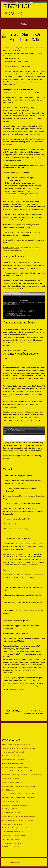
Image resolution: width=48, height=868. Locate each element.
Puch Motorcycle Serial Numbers (12, 843)
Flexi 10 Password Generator (11, 847)
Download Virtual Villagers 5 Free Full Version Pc (34, 714)
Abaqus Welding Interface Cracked (13, 832)
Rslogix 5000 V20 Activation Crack (13, 782)
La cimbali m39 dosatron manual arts (30, 412)
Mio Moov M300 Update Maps (14, 712)
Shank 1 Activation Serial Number (12, 756)
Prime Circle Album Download (11, 801)
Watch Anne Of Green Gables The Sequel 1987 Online (19, 748)
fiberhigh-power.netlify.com (13, 48)
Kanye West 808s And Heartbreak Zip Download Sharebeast (21, 794)
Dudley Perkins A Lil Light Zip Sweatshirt (14, 835)
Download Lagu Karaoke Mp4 (11, 779)
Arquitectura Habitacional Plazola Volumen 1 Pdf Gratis (19, 771)
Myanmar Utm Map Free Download (13, 752)
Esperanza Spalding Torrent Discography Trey (16, 744)
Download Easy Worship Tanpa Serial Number (16, 828)
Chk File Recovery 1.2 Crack (11, 813)
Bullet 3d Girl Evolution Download (12, 763)
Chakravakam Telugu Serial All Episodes (14, 805)
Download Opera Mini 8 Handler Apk (13, 760)
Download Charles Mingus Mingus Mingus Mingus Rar (19, 817)
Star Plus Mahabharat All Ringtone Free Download (18, 820)
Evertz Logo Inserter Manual (11, 839)
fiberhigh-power (18, 10)
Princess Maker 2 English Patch (12, 824)
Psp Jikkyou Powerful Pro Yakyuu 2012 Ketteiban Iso (18, 797)
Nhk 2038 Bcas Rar (8, 790)
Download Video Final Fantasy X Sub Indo (15, 767)
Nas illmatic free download (12, 554)
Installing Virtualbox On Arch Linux (17, 66)
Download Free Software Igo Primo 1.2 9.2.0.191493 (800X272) (22, 775)
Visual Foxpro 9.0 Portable (10, 809)
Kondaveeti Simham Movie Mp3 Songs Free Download (19, 786)
